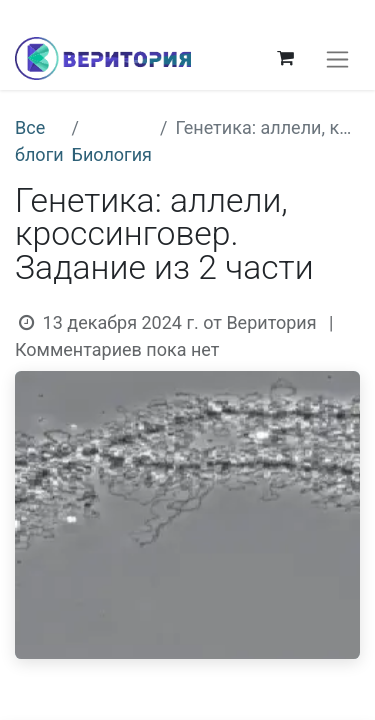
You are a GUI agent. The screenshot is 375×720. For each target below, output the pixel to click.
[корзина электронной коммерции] (285, 58)
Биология (112, 154)
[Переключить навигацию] (337, 58)
